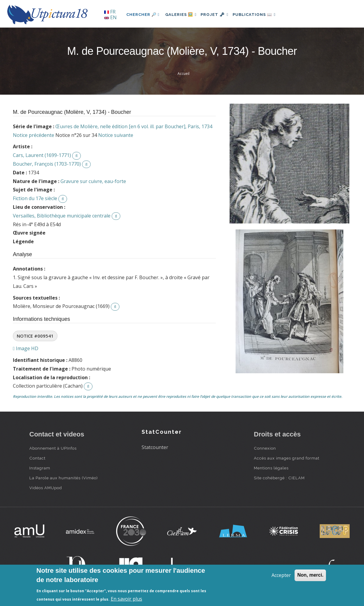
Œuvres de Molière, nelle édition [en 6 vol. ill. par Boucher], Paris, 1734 (134, 126)
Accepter (281, 575)
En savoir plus (126, 599)
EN (110, 17)
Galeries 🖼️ (182, 15)
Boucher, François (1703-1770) (47, 164)
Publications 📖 (262, 15)
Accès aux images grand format (287, 458)
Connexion (265, 448)
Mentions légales (271, 468)
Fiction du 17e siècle (35, 198)
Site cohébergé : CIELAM (279, 478)
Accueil (183, 74)
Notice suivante (116, 135)
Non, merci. (310, 575)
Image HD (26, 348)
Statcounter (155, 447)
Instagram (40, 468)
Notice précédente (34, 135)
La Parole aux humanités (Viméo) (64, 478)
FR (110, 12)
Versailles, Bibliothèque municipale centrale (62, 216)
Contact (37, 458)
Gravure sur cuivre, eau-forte (93, 181)
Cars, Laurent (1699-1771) (42, 155)
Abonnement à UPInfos (53, 448)
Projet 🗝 (219, 15)
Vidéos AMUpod (46, 488)
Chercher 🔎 (143, 15)
